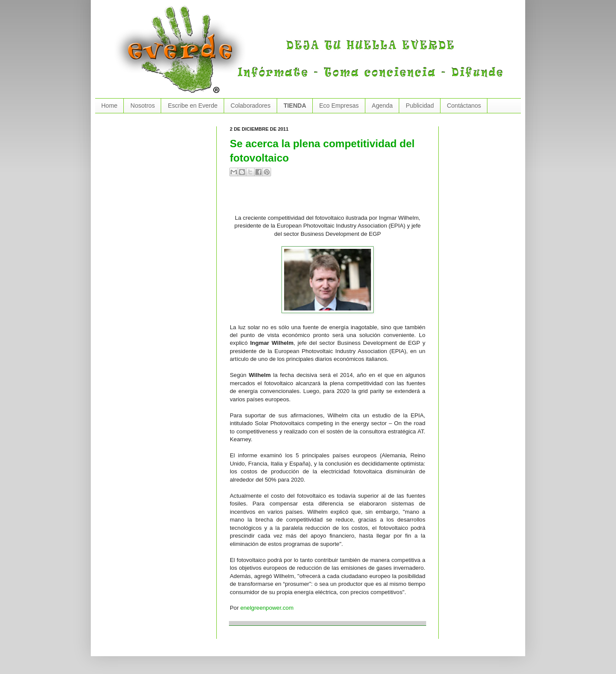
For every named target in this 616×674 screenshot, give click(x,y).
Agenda (382, 106)
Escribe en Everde (192, 106)
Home (109, 106)
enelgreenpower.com (267, 608)
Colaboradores (251, 106)
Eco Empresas (339, 106)
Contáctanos (464, 106)
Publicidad (420, 106)
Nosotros (142, 106)
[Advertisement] (331, 199)
